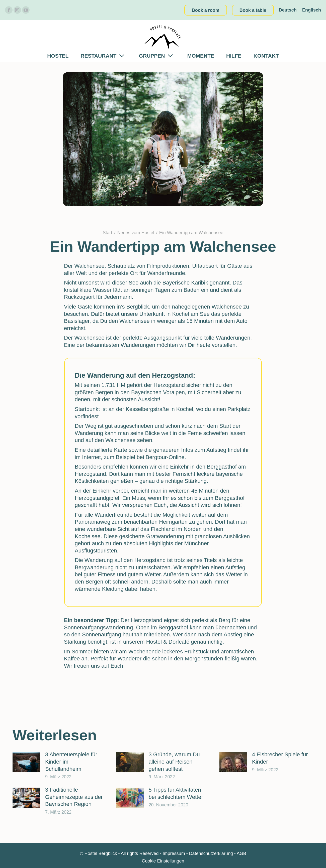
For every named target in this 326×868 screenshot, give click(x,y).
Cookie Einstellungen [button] (163, 861)
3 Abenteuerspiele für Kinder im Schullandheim (71, 762)
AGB (241, 853)
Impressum (174, 853)
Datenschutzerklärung (211, 853)
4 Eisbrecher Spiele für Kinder (280, 758)
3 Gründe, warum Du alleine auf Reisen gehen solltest (174, 762)
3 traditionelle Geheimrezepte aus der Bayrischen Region (74, 797)
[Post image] (26, 762)
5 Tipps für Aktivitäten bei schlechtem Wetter (176, 793)
